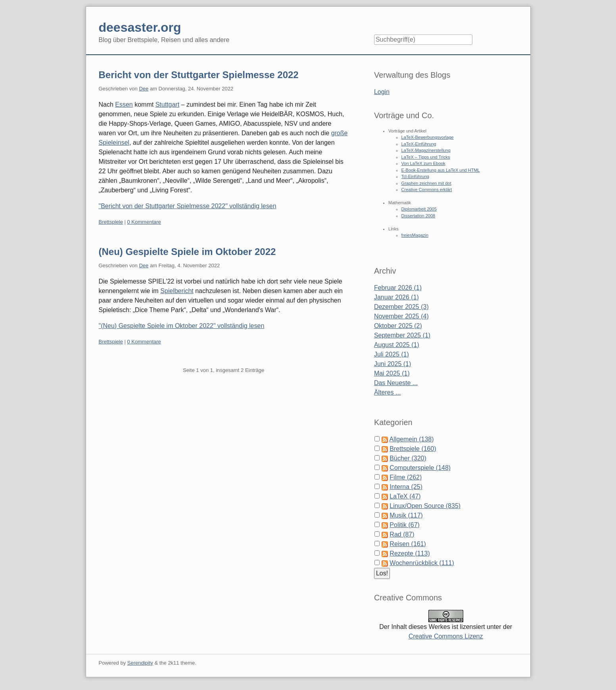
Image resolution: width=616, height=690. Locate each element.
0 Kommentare (144, 222)
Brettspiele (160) (413, 449)
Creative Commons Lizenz (446, 636)
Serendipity (140, 663)
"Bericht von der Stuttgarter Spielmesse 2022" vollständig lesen (188, 206)
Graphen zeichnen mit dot (426, 183)
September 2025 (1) (402, 335)
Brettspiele (111, 222)
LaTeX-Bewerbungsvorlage (428, 137)
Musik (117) (406, 515)
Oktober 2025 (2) (398, 326)
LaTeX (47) (405, 496)
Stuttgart (167, 104)
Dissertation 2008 (418, 216)
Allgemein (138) (411, 439)
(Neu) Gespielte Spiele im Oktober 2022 (187, 252)
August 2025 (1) (397, 345)
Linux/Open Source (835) (425, 506)
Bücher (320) (408, 458)
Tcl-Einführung (415, 176)
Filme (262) (406, 477)
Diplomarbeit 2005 (419, 209)
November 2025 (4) (401, 316)
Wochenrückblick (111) (422, 563)
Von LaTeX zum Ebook (423, 163)
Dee (144, 89)
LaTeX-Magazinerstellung (426, 150)
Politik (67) (405, 525)
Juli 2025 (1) (391, 354)
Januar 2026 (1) (396, 297)
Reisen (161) (408, 544)
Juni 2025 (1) (392, 364)
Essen (124, 104)
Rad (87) (402, 534)
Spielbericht (177, 291)
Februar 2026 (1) (398, 288)
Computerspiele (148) (420, 468)
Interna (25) (406, 487)
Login (382, 92)
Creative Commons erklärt (427, 190)
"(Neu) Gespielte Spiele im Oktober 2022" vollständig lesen (182, 326)
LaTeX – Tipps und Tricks (426, 157)
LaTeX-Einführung (419, 144)
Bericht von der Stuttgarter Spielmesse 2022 (199, 75)
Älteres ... (388, 392)
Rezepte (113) (410, 553)
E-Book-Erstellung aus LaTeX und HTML (441, 170)
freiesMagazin (415, 235)
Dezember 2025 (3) (401, 307)
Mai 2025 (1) (392, 373)
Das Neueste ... (396, 383)
